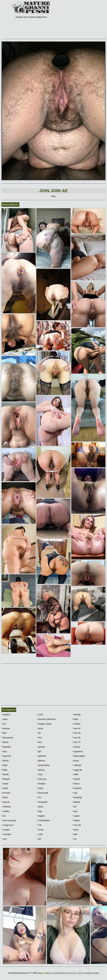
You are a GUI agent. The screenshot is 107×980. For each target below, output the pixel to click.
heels (40, 788)
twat (75, 811)
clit (3, 816)
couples (6, 830)
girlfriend (41, 756)
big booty (6, 756)
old (39, 839)
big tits (5, 761)
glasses (41, 761)
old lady (77, 715)
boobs (5, 784)
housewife (42, 802)
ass (4, 724)
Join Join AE (53, 191)
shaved (76, 779)
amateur (6, 715)
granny (41, 770)
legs (39, 811)
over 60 (76, 738)
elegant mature (44, 724)
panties (76, 747)
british (5, 788)
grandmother (43, 765)
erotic (40, 728)
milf (39, 825)
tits (74, 807)
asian (5, 719)
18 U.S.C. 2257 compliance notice (84, 973)
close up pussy (9, 820)
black (4, 770)
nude (40, 834)
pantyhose (78, 751)
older (75, 719)
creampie (6, 834)
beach (5, 742)
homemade (43, 793)
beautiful (6, 747)
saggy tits (77, 770)
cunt (4, 839)
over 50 (76, 733)
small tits (77, 788)
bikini (4, 765)
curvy (40, 715)
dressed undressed (46, 719)
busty (5, 797)
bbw (4, 733)
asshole (6, 728)
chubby (5, 811)
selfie (75, 774)
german (41, 747)
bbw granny (7, 738)
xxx (75, 839)
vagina (76, 820)
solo (75, 793)
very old (77, 825)
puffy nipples (79, 756)
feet (39, 738)
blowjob (6, 779)
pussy (76, 761)
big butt (5, 802)
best (4, 751)
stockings (77, 797)
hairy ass (42, 779)
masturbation (43, 820)
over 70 (76, 742)
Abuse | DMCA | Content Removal (53, 973)
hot (39, 797)
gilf (39, 751)
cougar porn (8, 825)
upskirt (76, 816)
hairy (40, 774)
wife (75, 834)
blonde (5, 774)
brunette (6, 793)
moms (40, 830)
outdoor (76, 724)
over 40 (76, 728)
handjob (41, 784)
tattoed (76, 802)
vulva (75, 830)
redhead (77, 765)
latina (40, 807)
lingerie (41, 816)
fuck (39, 742)
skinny (76, 784)
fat (39, 733)
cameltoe (6, 807)
